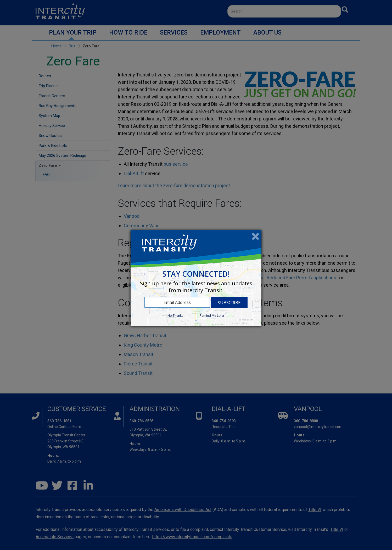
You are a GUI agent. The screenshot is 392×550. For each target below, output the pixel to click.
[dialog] (196, 278)
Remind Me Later (212, 316)
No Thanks (175, 316)
